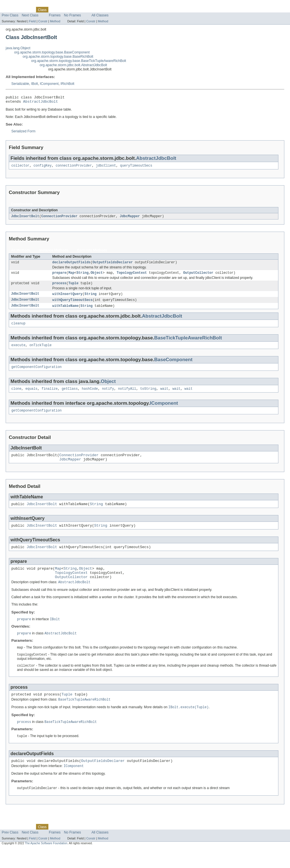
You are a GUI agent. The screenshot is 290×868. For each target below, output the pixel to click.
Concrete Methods (92, 253)
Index (97, 10)
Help (108, 10)
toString (148, 396)
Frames (55, 15)
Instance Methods (54, 253)
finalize (50, 396)
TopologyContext (132, 276)
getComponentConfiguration (37, 374)
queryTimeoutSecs (136, 168)
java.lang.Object (18, 48)
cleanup (18, 329)
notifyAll (127, 396)
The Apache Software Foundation (46, 863)
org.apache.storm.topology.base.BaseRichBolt (58, 57)
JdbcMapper (130, 219)
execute (18, 351)
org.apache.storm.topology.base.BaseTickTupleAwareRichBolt (79, 61)
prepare (59, 276)
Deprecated (81, 10)
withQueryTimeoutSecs (72, 305)
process (59, 287)
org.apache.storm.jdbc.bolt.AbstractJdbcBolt (73, 65)
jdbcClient (106, 168)
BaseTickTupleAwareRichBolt (188, 343)
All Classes (100, 15)
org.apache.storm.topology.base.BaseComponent (52, 52)
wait (164, 396)
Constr (43, 21)
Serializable (20, 84)
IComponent (49, 84)
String (83, 276)
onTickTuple (40, 351)
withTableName (65, 311)
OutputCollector (198, 276)
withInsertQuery (68, 298)
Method (55, 21)
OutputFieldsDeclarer (113, 265)
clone (16, 396)
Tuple (73, 287)
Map (71, 276)
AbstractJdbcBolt (41, 103)
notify (108, 396)
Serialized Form (23, 133)
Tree (65, 10)
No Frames (72, 15)
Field (32, 21)
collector (20, 168)
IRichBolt (68, 84)
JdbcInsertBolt (25, 219)
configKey (42, 168)
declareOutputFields (72, 265)
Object (97, 276)
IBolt (35, 84)
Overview (9, 10)
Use (55, 10)
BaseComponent (173, 366)
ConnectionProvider (59, 219)
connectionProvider (74, 168)
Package (26, 10)
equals (32, 396)
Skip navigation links (16, 5)
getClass (70, 396)
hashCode (90, 396)
